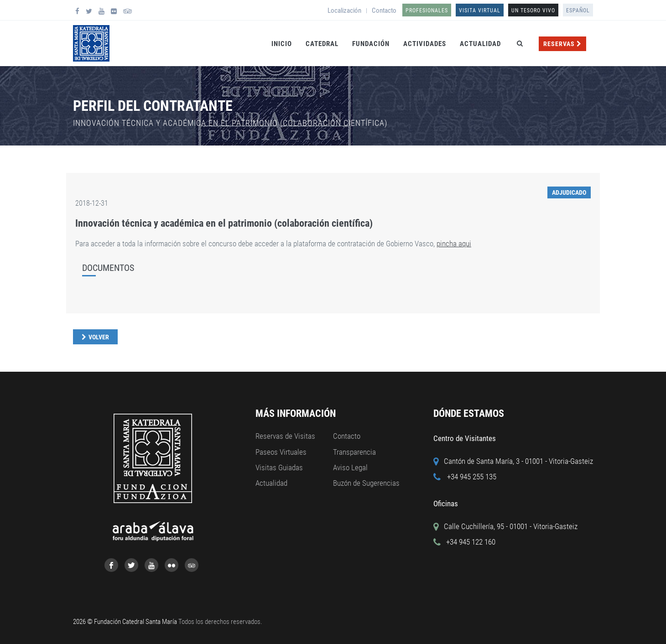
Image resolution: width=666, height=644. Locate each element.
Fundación (371, 44)
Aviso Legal (350, 467)
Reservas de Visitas (285, 436)
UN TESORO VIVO (533, 10)
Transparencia (354, 452)
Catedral (322, 44)
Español (578, 10)
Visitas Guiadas (279, 467)
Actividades (425, 44)
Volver (99, 337)
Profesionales (427, 10)
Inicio (282, 44)
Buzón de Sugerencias (366, 483)
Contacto (384, 10)
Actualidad (480, 44)
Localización (344, 10)
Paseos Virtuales (281, 452)
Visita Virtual (480, 10)
